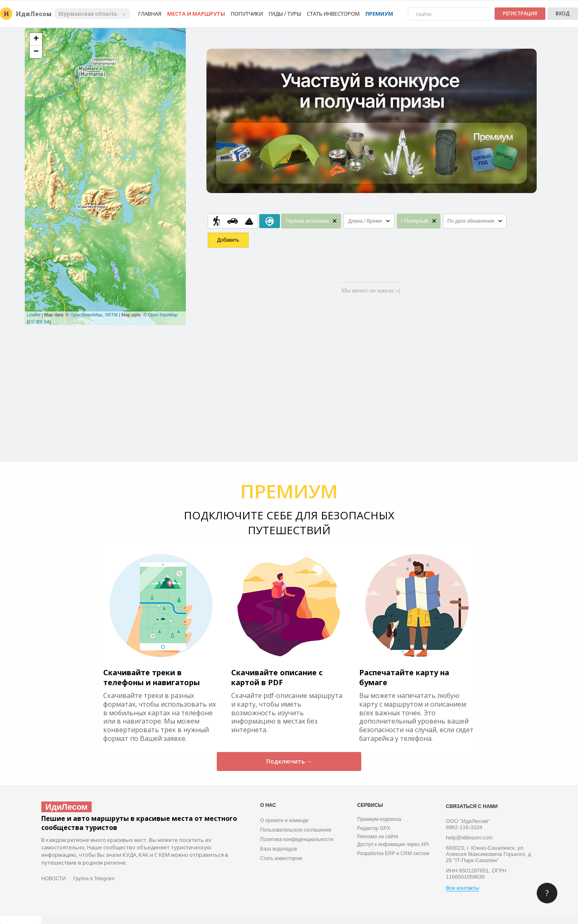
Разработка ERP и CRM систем (393, 853)
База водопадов (278, 849)
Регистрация (520, 13)
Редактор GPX (374, 828)
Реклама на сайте (378, 837)
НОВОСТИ (53, 879)
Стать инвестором (333, 14)
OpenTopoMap (163, 315)
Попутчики (247, 14)
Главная (150, 14)
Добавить (228, 240)
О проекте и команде (284, 820)
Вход (563, 13)
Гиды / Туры (285, 14)
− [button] (36, 52)
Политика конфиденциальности (297, 839)
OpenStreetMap (86, 315)
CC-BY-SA (39, 322)
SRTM (111, 315)
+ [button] (36, 39)
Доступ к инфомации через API (393, 844)
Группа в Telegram (94, 879)
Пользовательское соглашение (296, 830)
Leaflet (34, 315)
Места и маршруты (196, 14)
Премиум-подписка (379, 819)
